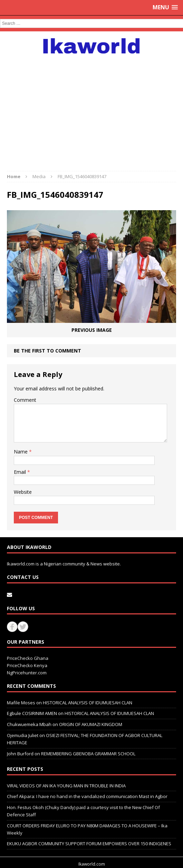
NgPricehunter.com (27, 673)
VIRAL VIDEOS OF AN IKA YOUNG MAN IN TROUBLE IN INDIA (66, 786)
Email (21, 472)
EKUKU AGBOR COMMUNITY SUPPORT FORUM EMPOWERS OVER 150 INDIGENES (89, 844)
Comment (25, 400)
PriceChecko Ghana (28, 658)
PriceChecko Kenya (27, 665)
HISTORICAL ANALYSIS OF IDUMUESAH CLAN (88, 703)
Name (21, 452)
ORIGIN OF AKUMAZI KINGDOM (91, 724)
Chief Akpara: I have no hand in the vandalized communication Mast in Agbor (87, 796)
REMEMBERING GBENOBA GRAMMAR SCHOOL (88, 754)
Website (23, 492)
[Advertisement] (91, 109)
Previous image (92, 330)
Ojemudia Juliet (23, 735)
